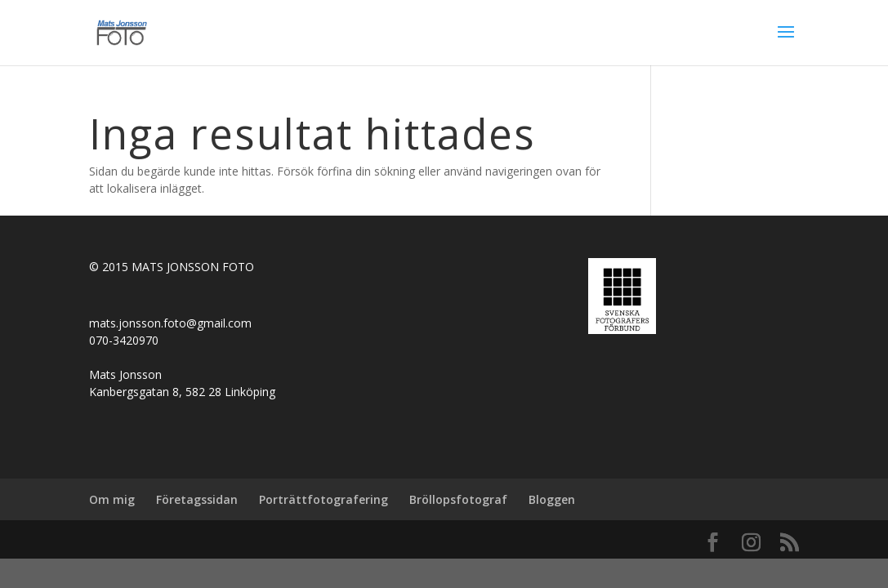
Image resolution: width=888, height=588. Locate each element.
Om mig (112, 499)
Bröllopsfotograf (458, 499)
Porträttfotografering (324, 499)
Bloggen (552, 499)
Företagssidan (197, 499)
